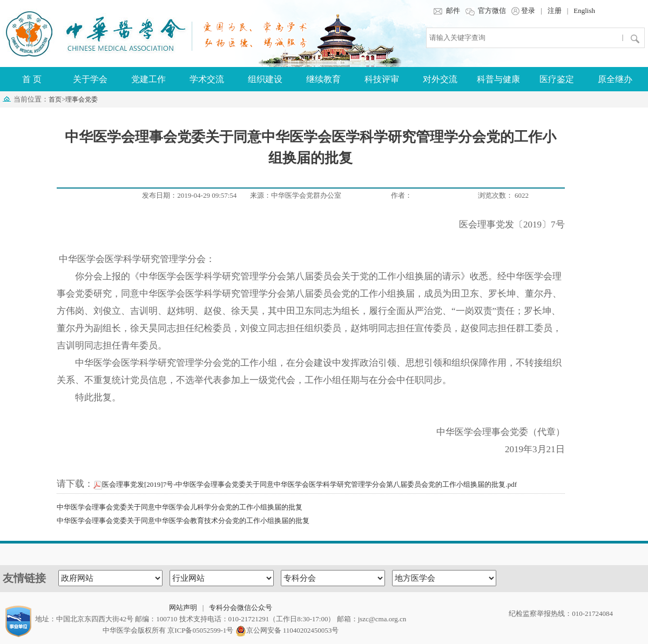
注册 (555, 11)
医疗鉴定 (557, 79)
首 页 (32, 79)
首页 (55, 99)
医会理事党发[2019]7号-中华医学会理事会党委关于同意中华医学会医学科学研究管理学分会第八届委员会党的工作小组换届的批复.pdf (305, 484)
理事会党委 (82, 99)
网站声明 (183, 608)
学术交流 (207, 79)
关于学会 (90, 79)
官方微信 (486, 11)
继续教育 (323, 79)
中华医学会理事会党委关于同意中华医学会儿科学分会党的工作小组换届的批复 (180, 507)
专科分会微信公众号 (241, 608)
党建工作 (148, 79)
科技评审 (382, 79)
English (584, 11)
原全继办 (615, 79)
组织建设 (265, 79)
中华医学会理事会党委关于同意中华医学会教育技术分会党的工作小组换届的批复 (183, 521)
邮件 (446, 11)
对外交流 (440, 79)
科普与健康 (498, 79)
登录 (523, 11)
